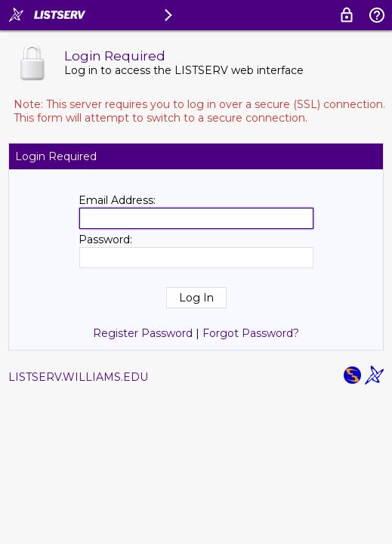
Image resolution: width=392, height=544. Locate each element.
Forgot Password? (251, 333)
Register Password (143, 333)
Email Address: (117, 200)
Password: (105, 240)
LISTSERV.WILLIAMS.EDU (78, 377)
